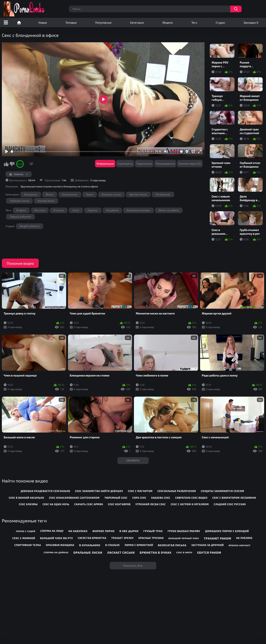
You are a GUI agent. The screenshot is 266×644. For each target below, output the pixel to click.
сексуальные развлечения (177, 491)
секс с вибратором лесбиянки (234, 498)
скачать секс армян (89, 504)
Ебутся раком (209, 552)
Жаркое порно (103, 531)
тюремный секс (116, 498)
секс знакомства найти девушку (99, 491)
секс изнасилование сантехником (74, 498)
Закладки (251, 23)
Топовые (71, 23)
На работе (112, 210)
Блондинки (31, 194)
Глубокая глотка (19, 201)
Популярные (103, 23)
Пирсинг (93, 210)
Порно (19, 23)
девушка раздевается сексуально (45, 491)
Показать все (133, 566)
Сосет (76, 210)
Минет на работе (169, 210)
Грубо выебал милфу (184, 531)
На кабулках (78, 531)
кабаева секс (161, 498)
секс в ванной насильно (26, 498)
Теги (194, 23)
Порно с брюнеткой (139, 545)
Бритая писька (138, 194)
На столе (40, 210)
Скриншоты (125, 164)
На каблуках (163, 194)
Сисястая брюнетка (92, 538)
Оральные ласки (88, 552)
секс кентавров (119, 504)
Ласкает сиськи (121, 552)
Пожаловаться (165, 164)
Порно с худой (26, 531)
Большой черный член (184, 538)
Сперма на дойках (56, 552)
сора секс (139, 498)
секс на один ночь (56, 504)
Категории (137, 23)
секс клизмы (28, 504)
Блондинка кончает (138, 210)
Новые (43, 23)
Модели (168, 23)
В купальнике (90, 545)
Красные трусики (151, 538)
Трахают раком (217, 538)
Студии (220, 23)
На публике (244, 538)
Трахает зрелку (122, 538)
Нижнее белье (46, 201)
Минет (50, 194)
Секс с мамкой (24, 538)
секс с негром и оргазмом (190, 504)
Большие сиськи (112, 194)
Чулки (90, 194)
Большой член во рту (56, 538)
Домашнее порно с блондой (227, 531)
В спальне (113, 545)
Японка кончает (239, 545)
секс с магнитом (140, 491)
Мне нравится (6, 164)
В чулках (59, 210)
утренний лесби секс (151, 504)
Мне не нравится (12, 164)
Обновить (133, 460)
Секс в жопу (184, 552)
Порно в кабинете (20, 217)
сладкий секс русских (230, 504)
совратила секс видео (191, 498)
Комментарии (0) (190, 164)
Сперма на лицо (52, 531)
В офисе (21, 210)
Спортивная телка (28, 545)
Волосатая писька (172, 545)
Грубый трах (153, 531)
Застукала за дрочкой (208, 545)
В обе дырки (129, 531)
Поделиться (144, 164)
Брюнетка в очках (156, 552)
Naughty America (30, 226)
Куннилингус (70, 194)
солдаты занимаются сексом (223, 491)
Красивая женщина (60, 545)
